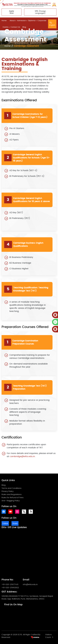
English (52, 24)
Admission (21, 21)
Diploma (32, 21)
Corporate (42, 21)
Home (4, 21)
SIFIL (40, 12)
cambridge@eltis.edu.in (22, 456)
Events (5, 27)
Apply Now (12, 12)
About (12, 21)
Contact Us (15, 27)
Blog (24, 27)
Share (15, 524)
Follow (5, 524)
